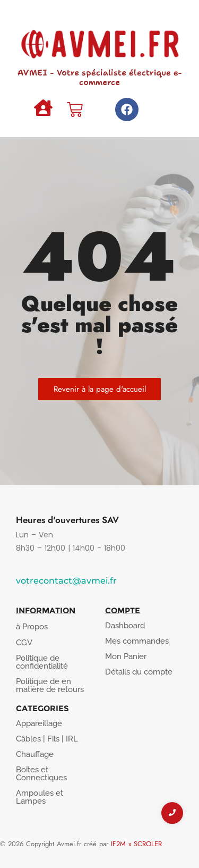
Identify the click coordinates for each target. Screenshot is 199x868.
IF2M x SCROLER (136, 844)
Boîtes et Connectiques (41, 774)
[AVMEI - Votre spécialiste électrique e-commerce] (100, 41)
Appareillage (39, 723)
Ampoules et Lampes (40, 797)
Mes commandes (137, 641)
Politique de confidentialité (42, 662)
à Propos (32, 627)
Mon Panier (126, 656)
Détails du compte (139, 672)
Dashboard (125, 626)
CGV (24, 643)
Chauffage (35, 754)
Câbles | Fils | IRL (47, 739)
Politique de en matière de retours (50, 685)
